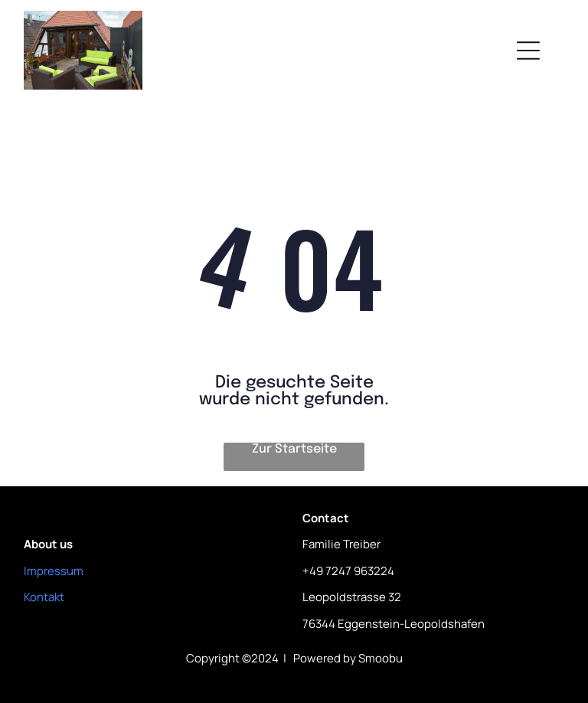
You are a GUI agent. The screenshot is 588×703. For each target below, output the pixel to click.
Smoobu (381, 658)
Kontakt (44, 597)
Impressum (54, 571)
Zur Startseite (294, 449)
